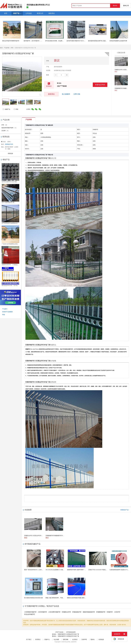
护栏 (12, 48)
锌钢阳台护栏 (66, 612)
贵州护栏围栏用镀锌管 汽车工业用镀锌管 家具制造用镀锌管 (84, 41)
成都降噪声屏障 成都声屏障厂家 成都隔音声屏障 (81, 570)
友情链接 (101, 639)
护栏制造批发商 (71, 632)
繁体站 (93, 639)
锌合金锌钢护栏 (30, 614)
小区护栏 (117, 612)
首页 (1, 48)
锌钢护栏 (110, 612)
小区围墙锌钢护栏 (30, 612)
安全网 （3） (5, 131)
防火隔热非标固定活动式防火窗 (33, 598)
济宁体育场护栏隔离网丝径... (10, 223)
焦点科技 (68, 642)
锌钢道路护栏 (77, 612)
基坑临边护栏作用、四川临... (10, 285)
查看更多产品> (125, 510)
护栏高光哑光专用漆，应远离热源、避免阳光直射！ (60, 41)
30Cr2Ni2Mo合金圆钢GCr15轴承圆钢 (56, 570)
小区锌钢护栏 (42, 612)
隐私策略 (66, 639)
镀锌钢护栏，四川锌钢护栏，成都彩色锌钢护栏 (38, 41)
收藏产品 (6, 109)
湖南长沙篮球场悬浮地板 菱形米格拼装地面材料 (81, 598)
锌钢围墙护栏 (101, 612)
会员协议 (75, 639)
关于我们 (29, 639)
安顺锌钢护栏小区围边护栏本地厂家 (68, 634)
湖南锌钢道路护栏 (89, 612)
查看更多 (10, 154)
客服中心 (47, 639)
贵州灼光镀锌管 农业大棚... (10, 182)
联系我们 (38, 639)
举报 (16, 109)
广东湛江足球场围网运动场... (10, 244)
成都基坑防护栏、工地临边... (10, 265)
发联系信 (51, 94)
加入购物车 (66, 94)
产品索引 (5, 309)
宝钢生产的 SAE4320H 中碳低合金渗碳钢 (100, 570)
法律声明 (84, 639)
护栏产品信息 (59, 632)
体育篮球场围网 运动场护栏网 (118, 41)
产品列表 (7, 48)
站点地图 (56, 639)
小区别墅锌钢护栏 (54, 612)
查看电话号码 (100, 85)
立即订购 (77, 94)
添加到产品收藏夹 (7, 312)
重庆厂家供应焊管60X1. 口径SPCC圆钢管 (36, 570)
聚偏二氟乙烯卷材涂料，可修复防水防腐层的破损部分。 (62, 598)
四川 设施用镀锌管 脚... (8, 203)
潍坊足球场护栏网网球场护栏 (11, 41)
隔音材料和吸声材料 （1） (9, 128)
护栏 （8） (5, 125)
